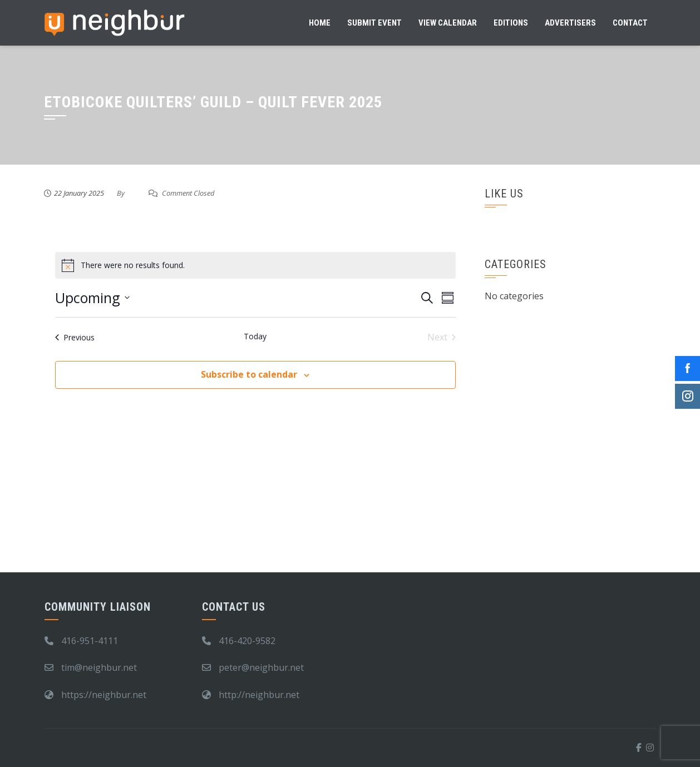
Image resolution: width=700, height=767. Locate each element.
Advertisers (570, 23)
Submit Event (374, 23)
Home (320, 23)
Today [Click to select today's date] (255, 336)
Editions (511, 23)
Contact (630, 23)
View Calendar (448, 23)
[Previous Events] (75, 337)
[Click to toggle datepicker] (92, 298)
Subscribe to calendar (249, 374)
